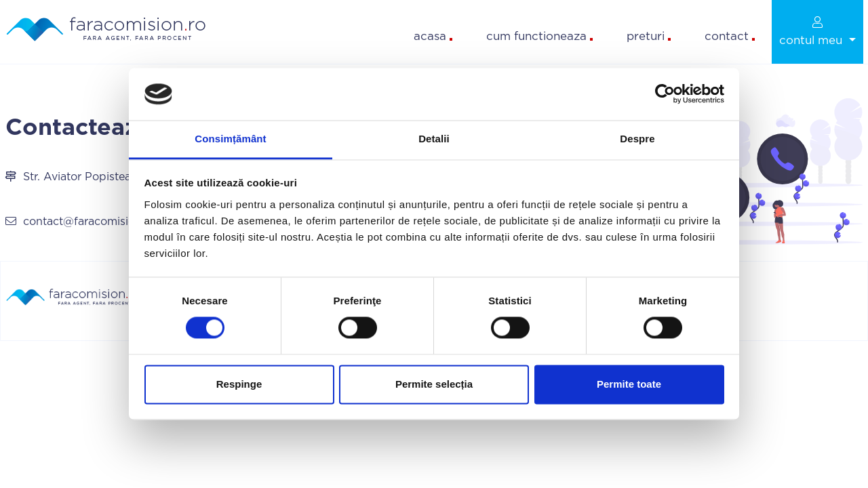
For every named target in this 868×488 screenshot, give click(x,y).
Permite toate (629, 384)
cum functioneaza (539, 36)
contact (730, 36)
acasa (433, 36)
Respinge (239, 384)
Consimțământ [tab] (230, 139)
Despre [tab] (637, 139)
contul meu (812, 31)
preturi (649, 36)
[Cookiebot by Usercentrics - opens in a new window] (665, 94)
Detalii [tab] (434, 139)
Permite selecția (434, 384)
